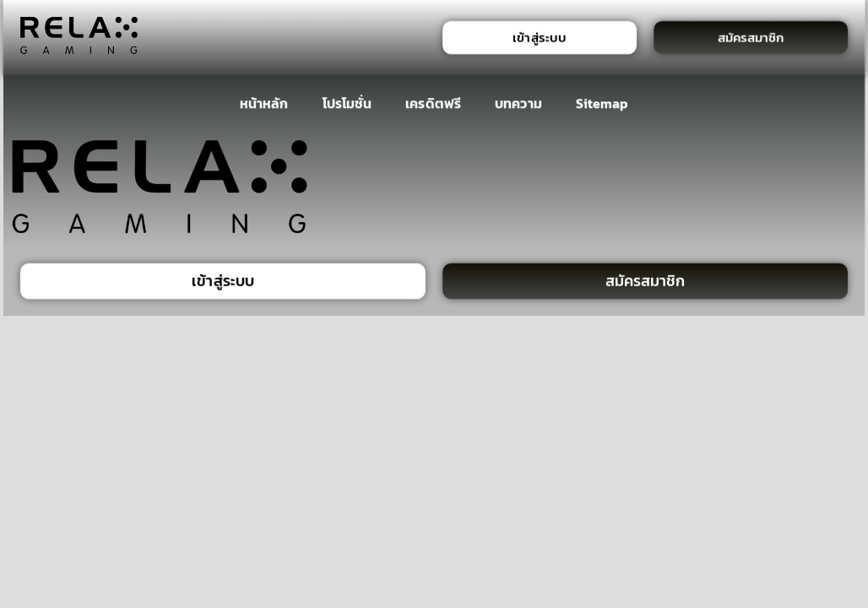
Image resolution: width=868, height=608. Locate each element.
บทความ (518, 103)
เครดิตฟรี (433, 103)
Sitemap (602, 103)
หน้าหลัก (263, 103)
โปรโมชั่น (347, 103)
